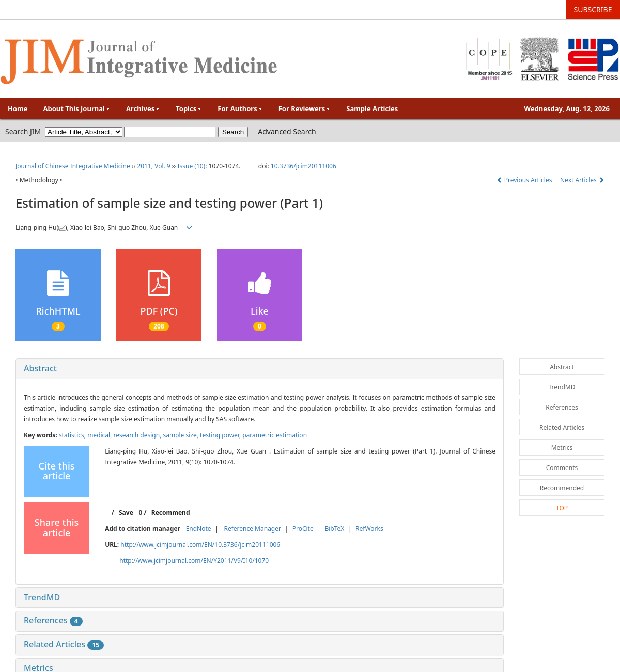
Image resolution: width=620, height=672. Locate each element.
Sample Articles (372, 108)
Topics (189, 108)
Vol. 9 (162, 166)
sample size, (181, 435)
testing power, (221, 435)
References (53, 620)
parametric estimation (275, 435)
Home (18, 108)
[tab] (260, 369)
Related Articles (64, 644)
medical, (100, 435)
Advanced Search (287, 131)
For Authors (240, 108)
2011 (144, 166)
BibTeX (334, 529)
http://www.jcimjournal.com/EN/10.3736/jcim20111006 (200, 545)
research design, (138, 435)
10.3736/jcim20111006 (304, 166)
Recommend (171, 513)
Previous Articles (525, 180)
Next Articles (582, 180)
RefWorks (369, 529)
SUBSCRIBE (593, 10)
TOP (562, 508)
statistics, (73, 435)
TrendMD (42, 597)
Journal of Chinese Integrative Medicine (73, 166)
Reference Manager (252, 529)
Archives (143, 108)
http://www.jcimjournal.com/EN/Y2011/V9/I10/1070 (194, 561)
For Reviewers (305, 108)
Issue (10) (191, 166)
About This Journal (77, 108)
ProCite (303, 529)
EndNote (199, 529)
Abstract (40, 368)
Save (126, 513)
